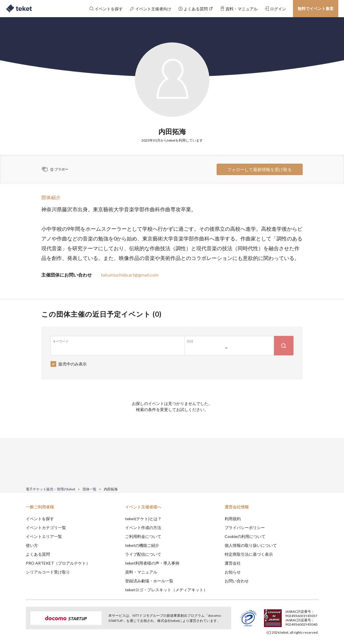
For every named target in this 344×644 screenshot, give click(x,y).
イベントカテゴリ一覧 (46, 527)
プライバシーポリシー (245, 527)
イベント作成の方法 (143, 527)
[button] (17, 623)
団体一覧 (90, 489)
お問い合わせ (237, 581)
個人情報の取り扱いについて (251, 545)
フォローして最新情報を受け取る (260, 169)
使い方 (32, 545)
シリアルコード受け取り (48, 572)
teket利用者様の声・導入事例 (152, 563)
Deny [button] (286, 616)
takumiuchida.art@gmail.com (130, 275)
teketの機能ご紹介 (142, 545)
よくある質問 (38, 554)
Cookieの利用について (245, 536)
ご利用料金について (143, 536)
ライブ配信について (143, 554)
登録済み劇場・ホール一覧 (149, 581)
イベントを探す (40, 519)
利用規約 (233, 519)
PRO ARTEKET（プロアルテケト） (58, 563)
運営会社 (233, 563)
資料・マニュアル (141, 572)
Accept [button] (315, 615)
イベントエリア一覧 (44, 536)
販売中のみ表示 (73, 364)
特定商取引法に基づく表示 (249, 554)
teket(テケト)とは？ (143, 519)
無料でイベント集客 (316, 8)
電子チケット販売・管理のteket (50, 489)
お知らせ (233, 572)
